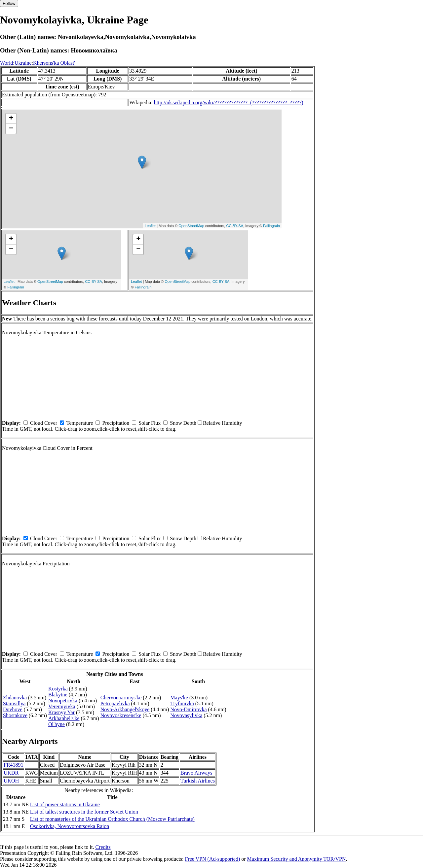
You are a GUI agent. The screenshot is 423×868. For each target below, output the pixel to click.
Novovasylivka (186, 715)
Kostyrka (58, 689)
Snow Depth (183, 423)
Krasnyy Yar (61, 712)
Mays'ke (179, 698)
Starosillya (14, 703)
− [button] (11, 129)
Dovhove (13, 709)
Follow (9, 3)
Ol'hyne (57, 724)
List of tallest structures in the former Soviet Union (84, 812)
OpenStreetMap (191, 226)
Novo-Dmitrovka (188, 709)
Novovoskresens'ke (121, 715)
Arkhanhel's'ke (64, 718)
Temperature (80, 423)
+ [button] (11, 118)
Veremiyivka (62, 706)
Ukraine (23, 63)
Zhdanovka (15, 698)
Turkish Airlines (198, 781)
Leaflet (150, 226)
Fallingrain (271, 226)
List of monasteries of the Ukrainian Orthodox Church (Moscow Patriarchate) (112, 819)
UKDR (11, 773)
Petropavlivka (115, 703)
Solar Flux (150, 423)
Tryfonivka (182, 703)
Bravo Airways (196, 773)
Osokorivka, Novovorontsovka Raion (70, 826)
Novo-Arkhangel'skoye (125, 709)
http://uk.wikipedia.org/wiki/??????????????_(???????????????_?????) (229, 102)
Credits (103, 847)
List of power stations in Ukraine (65, 804)
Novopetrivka (63, 701)
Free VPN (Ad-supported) (212, 859)
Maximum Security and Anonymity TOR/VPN (297, 859)
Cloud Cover (44, 423)
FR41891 (14, 765)
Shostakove (15, 715)
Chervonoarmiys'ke (121, 698)
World (7, 63)
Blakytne (58, 695)
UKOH (11, 781)
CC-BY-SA (235, 226)
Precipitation (116, 423)
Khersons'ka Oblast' (54, 63)
